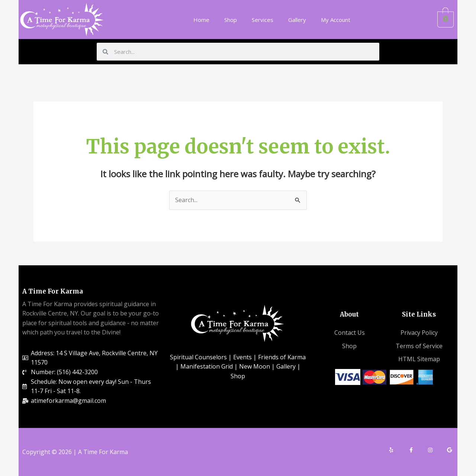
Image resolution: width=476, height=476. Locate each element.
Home (201, 20)
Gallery (297, 20)
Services (263, 20)
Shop (231, 20)
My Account (336, 20)
